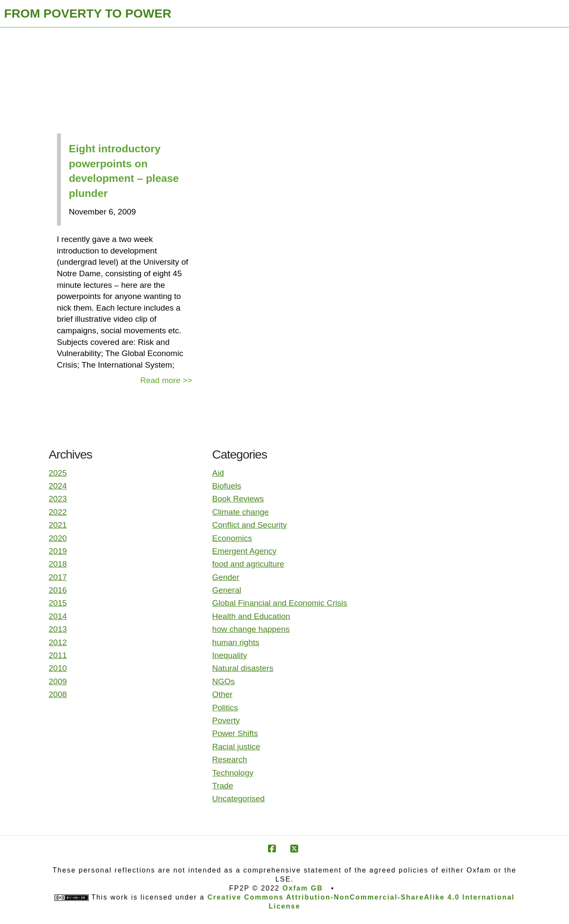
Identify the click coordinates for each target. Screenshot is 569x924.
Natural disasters (243, 668)
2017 (58, 577)
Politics (225, 708)
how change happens (251, 629)
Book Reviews (238, 499)
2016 (58, 590)
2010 (58, 668)
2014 (58, 616)
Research (230, 759)
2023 (58, 499)
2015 (58, 603)
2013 (58, 629)
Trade (223, 786)
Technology (233, 773)
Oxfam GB (303, 888)
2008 (58, 694)
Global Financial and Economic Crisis (280, 603)
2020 (58, 538)
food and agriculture (248, 564)
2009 (58, 681)
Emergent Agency (244, 551)
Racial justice (236, 747)
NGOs (224, 681)
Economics (232, 538)
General (227, 590)
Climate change (241, 512)
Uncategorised (239, 799)
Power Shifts (235, 733)
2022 (58, 512)
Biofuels (227, 486)
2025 (58, 473)
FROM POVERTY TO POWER (88, 13)
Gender (226, 577)
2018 (58, 564)
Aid (218, 473)
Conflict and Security (250, 525)
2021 (58, 525)
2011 (58, 655)
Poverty (226, 720)
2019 (58, 551)
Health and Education (251, 616)
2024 (58, 486)
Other (223, 694)
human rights (236, 642)
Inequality (230, 655)
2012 (58, 642)
